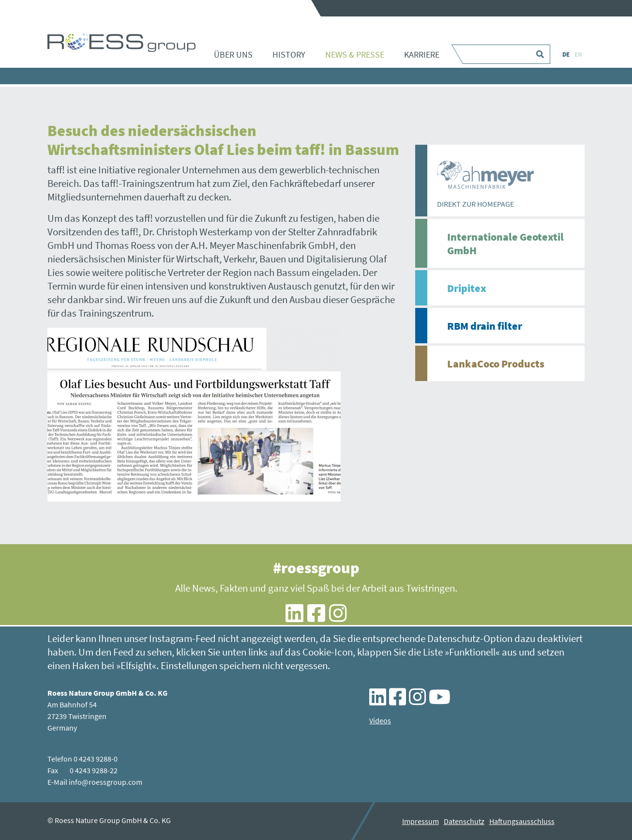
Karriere (422, 54)
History (289, 54)
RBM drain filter (485, 326)
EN (578, 54)
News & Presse (355, 54)
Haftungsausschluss (522, 821)
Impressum (421, 821)
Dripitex (467, 288)
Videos (380, 720)
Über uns (233, 54)
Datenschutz (464, 821)
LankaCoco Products (496, 364)
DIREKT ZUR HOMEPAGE (475, 204)
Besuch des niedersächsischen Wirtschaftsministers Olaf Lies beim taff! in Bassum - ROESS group (121, 42)
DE (566, 54)
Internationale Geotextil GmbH (505, 244)
